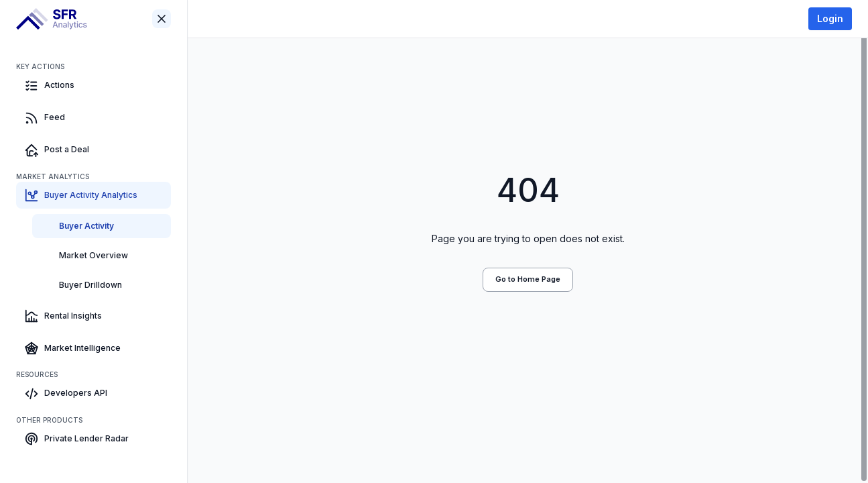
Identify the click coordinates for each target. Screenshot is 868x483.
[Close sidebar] (162, 19)
